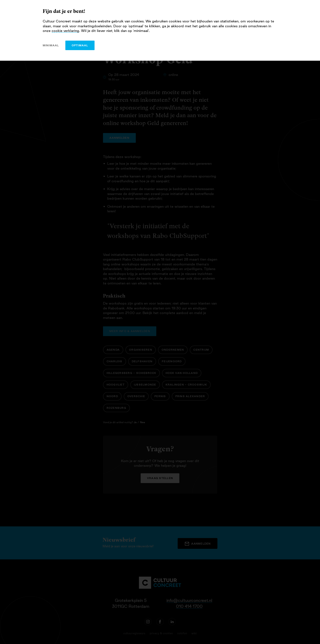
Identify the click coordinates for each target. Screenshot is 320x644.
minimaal (51, 45)
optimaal (80, 45)
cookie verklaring (65, 31)
